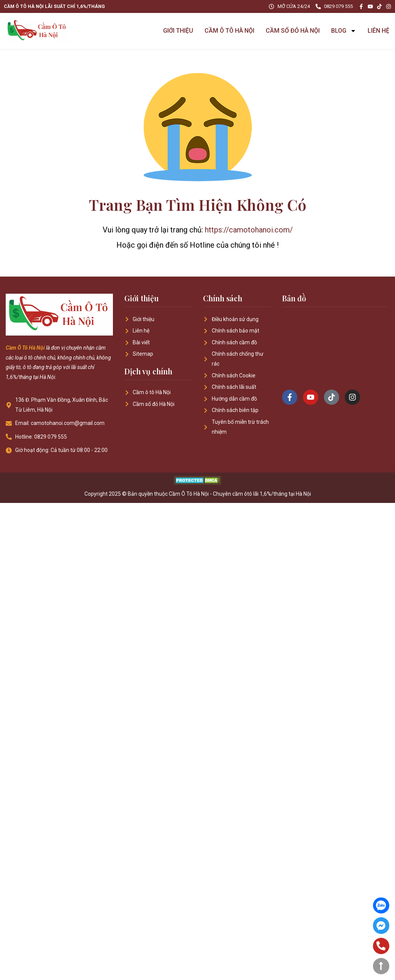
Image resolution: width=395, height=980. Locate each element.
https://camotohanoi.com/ (249, 230)
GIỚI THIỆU (178, 31)
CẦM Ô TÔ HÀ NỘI (229, 31)
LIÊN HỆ (378, 31)
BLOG (344, 31)
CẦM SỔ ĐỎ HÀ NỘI (293, 31)
